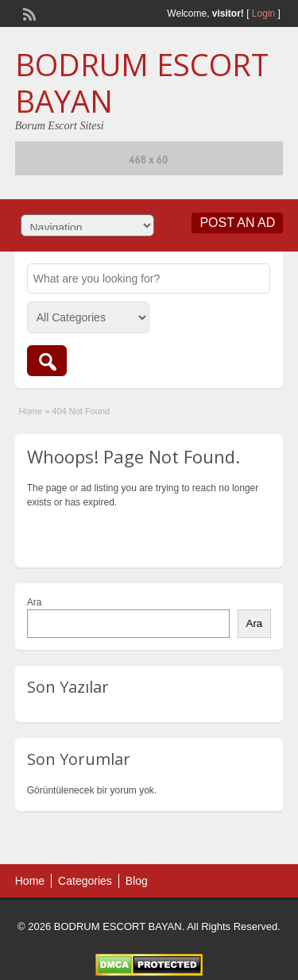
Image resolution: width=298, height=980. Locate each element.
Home (31, 411)
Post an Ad (237, 223)
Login (263, 13)
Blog (137, 881)
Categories (85, 881)
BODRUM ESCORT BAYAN (142, 83)
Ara (35, 602)
